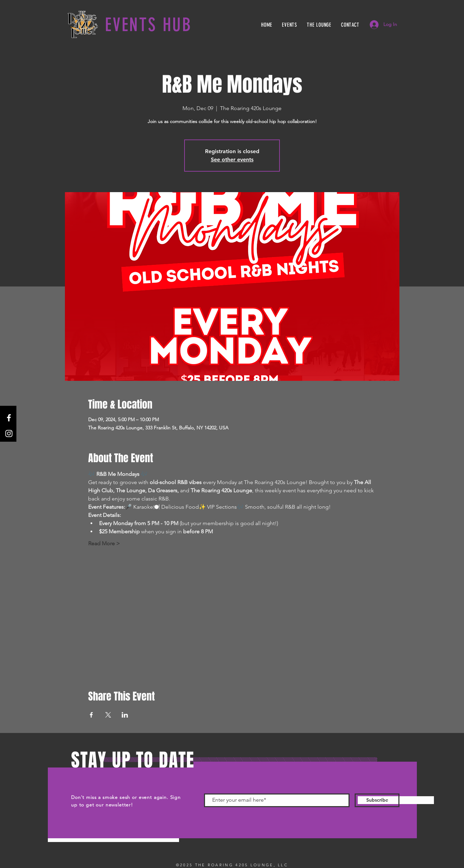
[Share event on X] (108, 715)
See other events (232, 159)
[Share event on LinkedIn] (125, 715)
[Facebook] (9, 418)
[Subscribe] (377, 800)
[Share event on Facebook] (91, 715)
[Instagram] (9, 433)
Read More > (104, 543)
